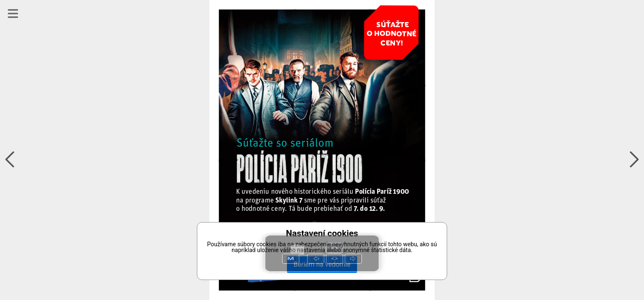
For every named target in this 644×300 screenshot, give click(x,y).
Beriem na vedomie (322, 264)
